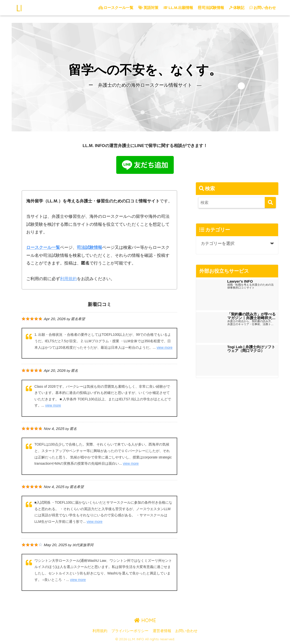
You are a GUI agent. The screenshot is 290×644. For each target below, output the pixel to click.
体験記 (237, 8)
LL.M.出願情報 (178, 8)
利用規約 (100, 631)
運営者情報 (162, 631)
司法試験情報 (211, 8)
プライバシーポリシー (130, 631)
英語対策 (148, 8)
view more (165, 347)
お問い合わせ (263, 8)
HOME (145, 620)
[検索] (270, 203)
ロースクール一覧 (116, 8)
